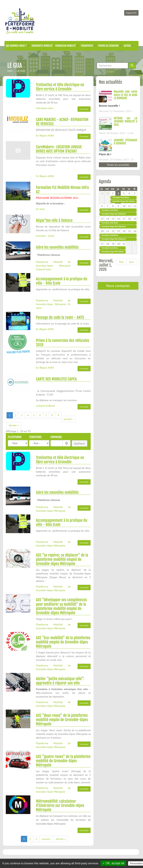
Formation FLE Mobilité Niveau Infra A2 (62, 190)
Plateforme (15, 437)
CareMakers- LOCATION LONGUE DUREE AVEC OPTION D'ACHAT (59, 149)
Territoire (35, 437)
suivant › (68, 419)
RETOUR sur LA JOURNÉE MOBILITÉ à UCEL (125, 121)
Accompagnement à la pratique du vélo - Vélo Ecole (62, 281)
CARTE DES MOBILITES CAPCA (56, 379)
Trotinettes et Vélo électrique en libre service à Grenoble (60, 87)
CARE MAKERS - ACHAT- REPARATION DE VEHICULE (62, 122)
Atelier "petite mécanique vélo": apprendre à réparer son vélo (60, 681)
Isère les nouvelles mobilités (57, 247)
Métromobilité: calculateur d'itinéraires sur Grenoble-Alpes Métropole (60, 805)
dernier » (14, 425)
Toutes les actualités (118, 165)
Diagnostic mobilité (42, 46)
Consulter (84, 109)
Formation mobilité (67, 46)
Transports (88, 46)
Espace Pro (131, 13)
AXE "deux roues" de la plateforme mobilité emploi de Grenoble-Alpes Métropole (62, 720)
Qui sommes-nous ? (18, 46)
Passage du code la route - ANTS (60, 317)
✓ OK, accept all (113, 863)
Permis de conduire (110, 46)
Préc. (122, 262)
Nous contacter (118, 286)
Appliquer (80, 443)
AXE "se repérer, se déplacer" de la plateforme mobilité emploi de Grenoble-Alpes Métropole (62, 559)
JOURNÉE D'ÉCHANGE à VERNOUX (125, 142)
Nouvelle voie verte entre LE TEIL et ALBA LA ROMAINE (125, 95)
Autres (129, 46)
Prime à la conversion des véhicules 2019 (63, 343)
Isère (10, 71)
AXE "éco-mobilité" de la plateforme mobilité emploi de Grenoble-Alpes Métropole (63, 642)
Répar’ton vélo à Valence (54, 220)
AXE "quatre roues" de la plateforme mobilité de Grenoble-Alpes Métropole (63, 761)
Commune (56, 437)
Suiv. (132, 262)
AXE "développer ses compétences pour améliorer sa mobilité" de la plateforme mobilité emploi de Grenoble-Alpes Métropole (61, 606)
